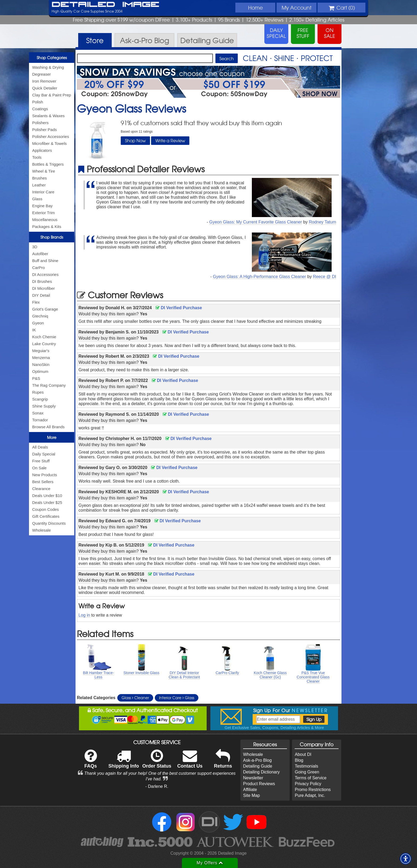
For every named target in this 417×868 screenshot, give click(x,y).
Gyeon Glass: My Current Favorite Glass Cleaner (256, 222)
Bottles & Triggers (48, 164)
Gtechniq (40, 316)
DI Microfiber (43, 288)
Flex (36, 302)
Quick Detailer (45, 88)
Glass (37, 199)
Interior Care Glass (177, 698)
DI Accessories (45, 274)
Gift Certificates (46, 516)
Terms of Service (310, 778)
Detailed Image (105, 5)
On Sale (39, 468)
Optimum (40, 371)
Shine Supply (44, 406)
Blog (299, 760)
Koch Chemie (44, 337)
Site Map (251, 795)
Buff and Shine (45, 261)
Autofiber (40, 254)
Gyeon (38, 323)
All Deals (40, 447)
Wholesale (41, 530)
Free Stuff (41, 461)
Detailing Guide (258, 766)
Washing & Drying (48, 67)
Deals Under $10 (47, 496)
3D (35, 247)
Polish (38, 102)
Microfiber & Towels (49, 143)
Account (297, 7)
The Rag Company (49, 385)
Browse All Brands (48, 427)
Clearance (41, 489)
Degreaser (41, 74)
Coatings (40, 109)
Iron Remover (44, 81)
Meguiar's (41, 351)
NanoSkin (41, 364)
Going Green (307, 772)
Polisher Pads (45, 130)
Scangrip (40, 399)
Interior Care (43, 192)
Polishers (40, 123)
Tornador (40, 420)
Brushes (39, 178)
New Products (45, 475)
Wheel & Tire (44, 171)
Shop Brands (52, 237)
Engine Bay (42, 206)
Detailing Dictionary (261, 772)
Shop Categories (52, 58)
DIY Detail (41, 295)
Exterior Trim (43, 213)
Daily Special (44, 454)
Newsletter (253, 778)
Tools (37, 157)
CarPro (39, 268)
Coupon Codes (45, 509)
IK (34, 330)
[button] (406, 859)
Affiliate (250, 790)
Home (255, 7)
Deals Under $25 (47, 502)
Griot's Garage (45, 309)
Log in (84, 615)
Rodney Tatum (322, 222)
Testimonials (306, 766)
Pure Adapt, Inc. (310, 795)
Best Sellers (43, 482)
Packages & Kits (47, 227)
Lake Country (44, 344)
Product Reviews (259, 784)
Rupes (38, 392)
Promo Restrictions (313, 790)
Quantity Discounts (49, 523)
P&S (36, 378)
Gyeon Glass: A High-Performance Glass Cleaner (259, 277)
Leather (39, 185)
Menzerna (41, 358)
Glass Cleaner (135, 698)
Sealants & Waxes (48, 116)
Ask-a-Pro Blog (257, 760)
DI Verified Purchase (179, 308)
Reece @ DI (325, 277)
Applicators (42, 150)
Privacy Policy (308, 784)
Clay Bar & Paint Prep (52, 95)
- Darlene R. (157, 786)
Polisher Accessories (51, 136)
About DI (303, 754)
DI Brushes (42, 281)
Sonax (38, 413)
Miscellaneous (45, 220)
